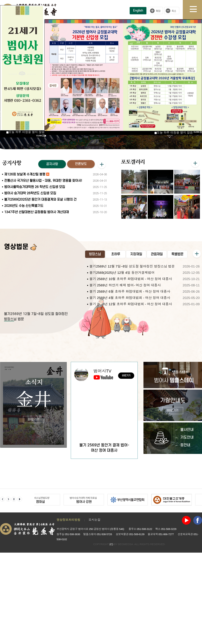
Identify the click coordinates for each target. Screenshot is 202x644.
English (138, 11)
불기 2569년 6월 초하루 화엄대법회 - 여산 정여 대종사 (130, 308)
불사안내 (187, 446)
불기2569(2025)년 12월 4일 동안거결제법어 (122, 289)
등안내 (185, 461)
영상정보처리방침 (68, 536)
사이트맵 (196, 10)
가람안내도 (173, 422)
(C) (111, 560)
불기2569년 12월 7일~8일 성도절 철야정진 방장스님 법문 (132, 282)
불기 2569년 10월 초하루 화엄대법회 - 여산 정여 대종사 (131, 295)
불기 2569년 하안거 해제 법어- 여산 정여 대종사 (125, 301)
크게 (155, 11)
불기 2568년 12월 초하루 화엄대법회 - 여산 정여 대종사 (131, 320)
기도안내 (187, 453)
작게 (173, 11)
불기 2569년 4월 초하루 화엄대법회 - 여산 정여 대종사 (130, 314)
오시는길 (95, 536)
